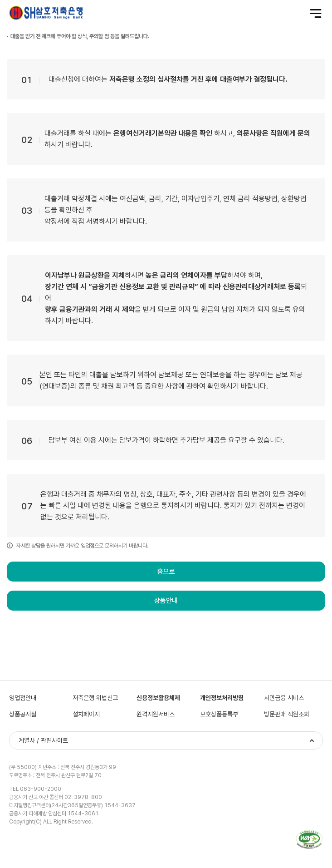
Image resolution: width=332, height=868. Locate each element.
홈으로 (166, 572)
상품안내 (166, 601)
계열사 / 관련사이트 (43, 740)
